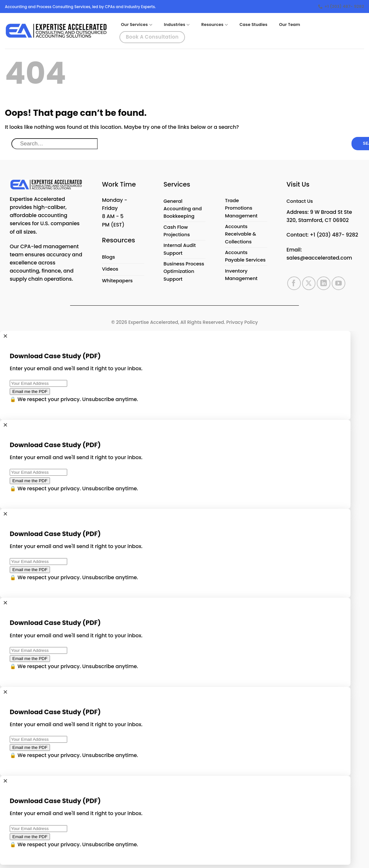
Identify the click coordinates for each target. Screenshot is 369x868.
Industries (177, 25)
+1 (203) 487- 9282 (334, 236)
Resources (215, 25)
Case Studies (253, 24)
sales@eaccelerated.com (319, 259)
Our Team (290, 24)
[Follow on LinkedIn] (324, 284)
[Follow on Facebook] (294, 284)
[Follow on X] (309, 284)
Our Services (137, 25)
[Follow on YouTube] (338, 284)
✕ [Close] (5, 339)
